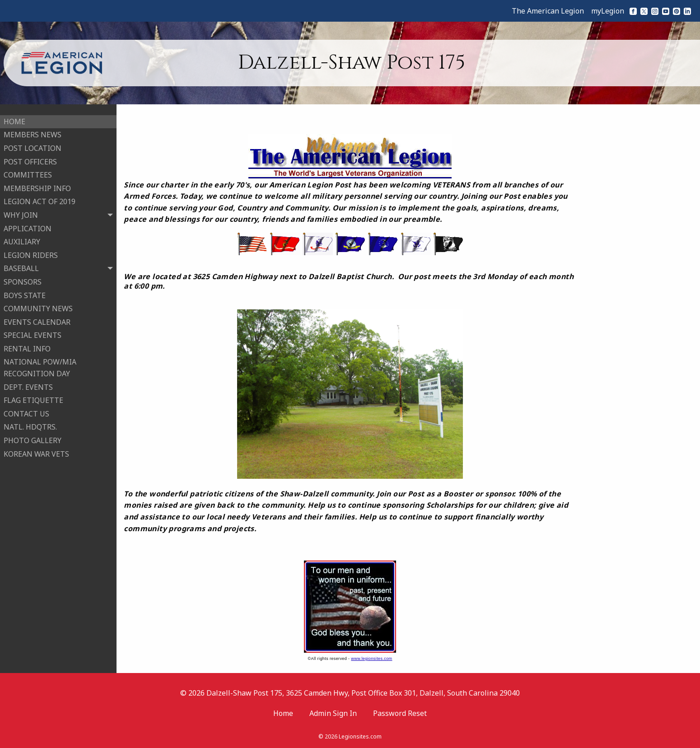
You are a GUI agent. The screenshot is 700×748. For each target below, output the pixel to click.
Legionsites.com (360, 736)
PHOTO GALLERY (33, 437)
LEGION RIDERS (31, 252)
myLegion (608, 11)
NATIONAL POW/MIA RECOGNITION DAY (40, 365)
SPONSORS (23, 278)
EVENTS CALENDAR (37, 318)
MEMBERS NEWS (33, 131)
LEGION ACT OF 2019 (40, 198)
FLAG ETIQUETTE (33, 397)
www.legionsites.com (371, 659)
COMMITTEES (28, 171)
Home (283, 713)
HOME (14, 118)
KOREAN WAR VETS (36, 450)
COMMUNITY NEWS (38, 305)
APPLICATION (28, 225)
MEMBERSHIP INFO (37, 185)
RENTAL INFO (27, 345)
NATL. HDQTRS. (30, 424)
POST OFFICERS (30, 158)
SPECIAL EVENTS (33, 332)
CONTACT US (26, 410)
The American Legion (548, 11)
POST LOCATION (33, 145)
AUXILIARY (22, 238)
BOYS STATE (25, 292)
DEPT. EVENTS (28, 383)
